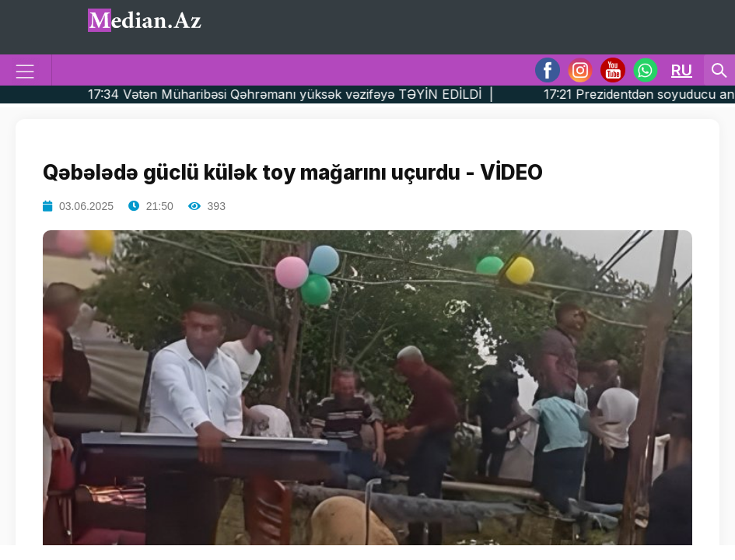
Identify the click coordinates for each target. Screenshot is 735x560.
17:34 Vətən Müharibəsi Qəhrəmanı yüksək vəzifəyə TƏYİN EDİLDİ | (320, 94)
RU (682, 70)
